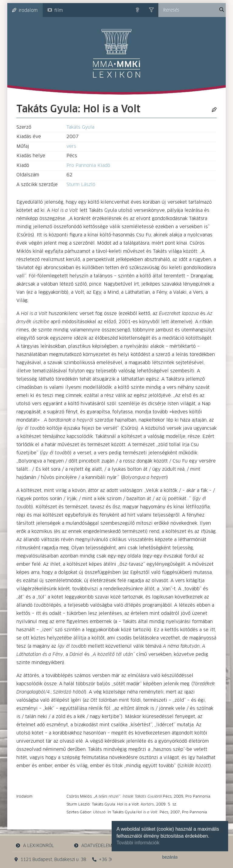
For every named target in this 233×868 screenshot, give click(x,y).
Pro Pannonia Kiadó (88, 166)
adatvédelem (93, 846)
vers (71, 146)
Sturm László (81, 185)
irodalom (25, 10)
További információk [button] (138, 843)
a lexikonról (35, 846)
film (55, 10)
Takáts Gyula (80, 127)
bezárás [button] (170, 857)
